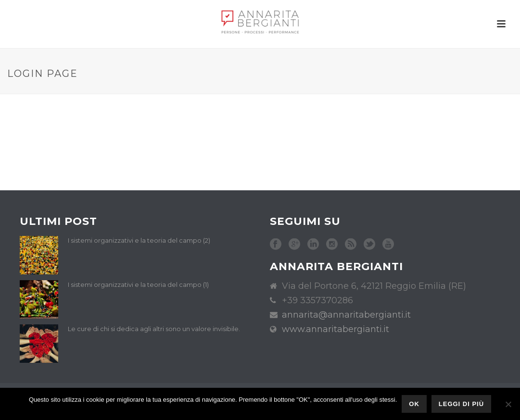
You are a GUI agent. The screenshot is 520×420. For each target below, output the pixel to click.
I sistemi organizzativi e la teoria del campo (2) (139, 240)
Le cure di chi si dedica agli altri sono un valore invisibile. (154, 329)
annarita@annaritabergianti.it (346, 315)
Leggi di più (461, 404)
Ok (414, 404)
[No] (508, 404)
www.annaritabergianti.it (336, 329)
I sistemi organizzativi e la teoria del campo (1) (138, 284)
